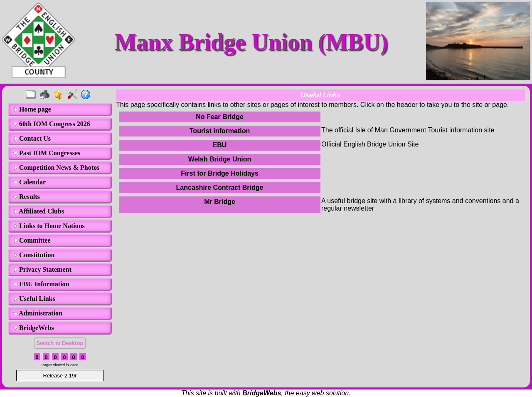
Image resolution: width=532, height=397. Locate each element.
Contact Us (32, 138)
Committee (32, 240)
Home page (32, 109)
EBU (220, 145)
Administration (38, 313)
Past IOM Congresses (47, 153)
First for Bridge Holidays (220, 173)
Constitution (34, 255)
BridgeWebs (34, 328)
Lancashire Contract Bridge (220, 187)
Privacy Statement (42, 269)
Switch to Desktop (60, 343)
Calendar (30, 182)
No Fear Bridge (220, 117)
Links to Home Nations (49, 226)
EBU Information (41, 284)
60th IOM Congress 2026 (52, 124)
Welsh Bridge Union (220, 159)
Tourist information (220, 131)
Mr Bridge (220, 202)
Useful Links (34, 299)
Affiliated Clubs (39, 211)
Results (27, 197)
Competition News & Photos (56, 167)
